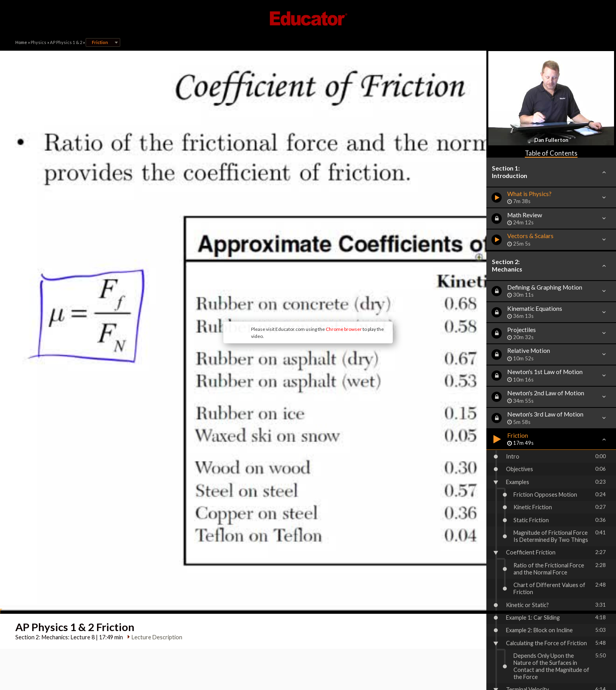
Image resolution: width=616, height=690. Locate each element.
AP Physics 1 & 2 (66, 42)
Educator (308, 18)
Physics (38, 42)
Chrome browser (279, 270)
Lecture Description (154, 519)
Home (21, 42)
